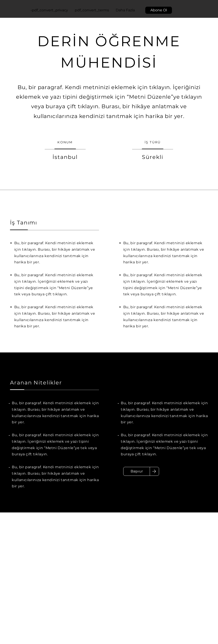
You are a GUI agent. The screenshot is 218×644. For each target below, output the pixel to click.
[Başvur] (137, 471)
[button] (159, 10)
